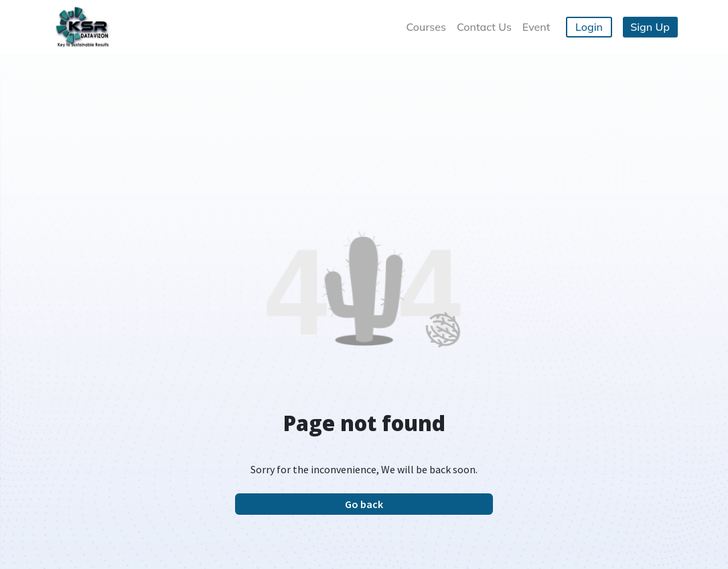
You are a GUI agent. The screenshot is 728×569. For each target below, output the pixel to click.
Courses (426, 27)
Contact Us (484, 27)
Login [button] (589, 27)
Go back (364, 504)
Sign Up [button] (650, 27)
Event (536, 27)
